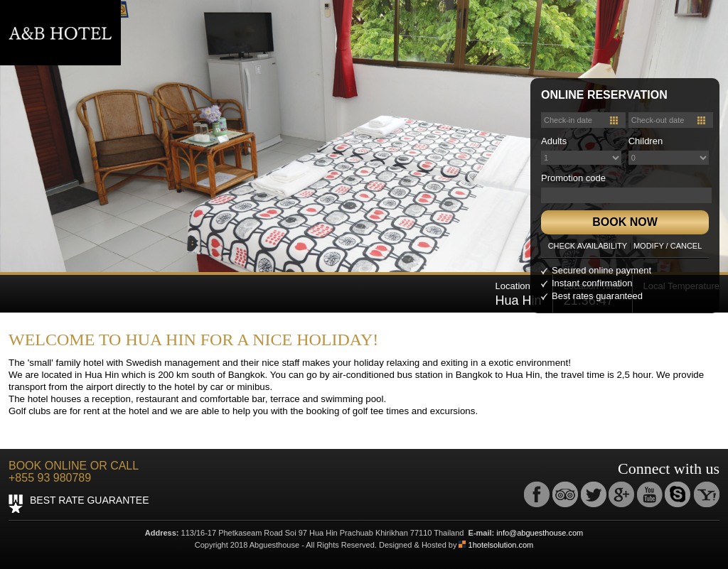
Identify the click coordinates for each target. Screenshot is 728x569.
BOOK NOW (625, 222)
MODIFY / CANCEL (668, 246)
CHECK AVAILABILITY (588, 246)
